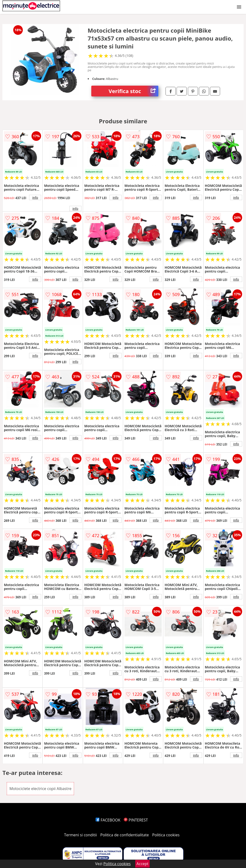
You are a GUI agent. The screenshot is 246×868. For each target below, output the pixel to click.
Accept (142, 864)
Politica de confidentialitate (125, 835)
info (35, 197)
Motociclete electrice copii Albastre (40, 789)
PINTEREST (136, 820)
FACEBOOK (108, 820)
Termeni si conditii (81, 835)
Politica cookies (166, 835)
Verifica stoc (133, 91)
